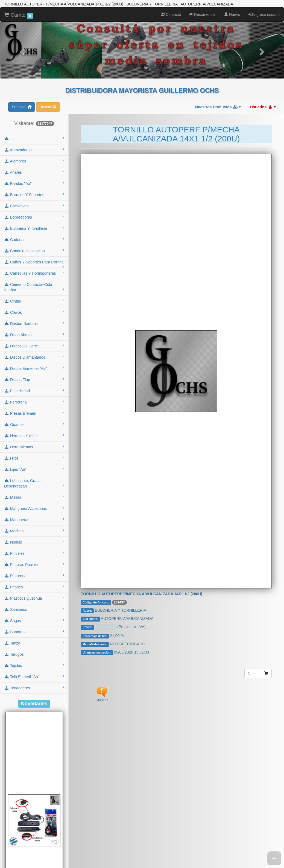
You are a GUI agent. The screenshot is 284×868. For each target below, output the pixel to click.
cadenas (34, 153)
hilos (34, 372)
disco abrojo (34, 249)
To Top (274, 858)
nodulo (34, 456)
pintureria (34, 490)
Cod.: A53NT (34, 848)
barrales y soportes (34, 109)
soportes (34, 546)
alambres (34, 75)
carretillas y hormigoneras (34, 187)
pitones (34, 501)
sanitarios (34, 523)
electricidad (34, 305)
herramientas (34, 361)
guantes (34, 338)
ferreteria (34, 316)
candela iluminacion (34, 165)
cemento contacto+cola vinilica (34, 201)
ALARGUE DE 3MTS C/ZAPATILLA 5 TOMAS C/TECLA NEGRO (34, 859)
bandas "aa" (34, 97)
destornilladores (34, 237)
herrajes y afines (34, 350)
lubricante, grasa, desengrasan (34, 397)
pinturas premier (34, 478)
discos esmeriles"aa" (34, 282)
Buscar (48, 21)
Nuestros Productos (218, 21)
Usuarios (263, 21)
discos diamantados (34, 271)
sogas (34, 535)
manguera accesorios (34, 422)
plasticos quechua (34, 512)
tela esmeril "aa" (34, 591)
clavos (34, 226)
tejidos (34, 579)
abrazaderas (34, 64)
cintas (34, 215)
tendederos (34, 602)
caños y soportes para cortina (34, 178)
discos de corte (34, 260)
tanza (34, 557)
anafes (34, 86)
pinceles (34, 467)
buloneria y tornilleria (34, 142)
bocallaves (34, 120)
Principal (22, 21)
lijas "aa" (34, 383)
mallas (34, 411)
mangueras (34, 434)
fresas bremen (34, 327)
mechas (34, 445)
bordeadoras (34, 131)
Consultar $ (106, 541)
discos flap (34, 294)
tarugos (34, 568)
